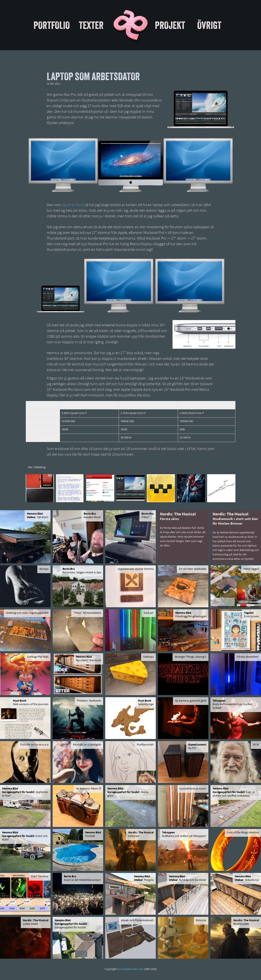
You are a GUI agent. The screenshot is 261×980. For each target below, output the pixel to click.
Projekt (170, 25)
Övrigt (209, 25)
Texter (91, 25)
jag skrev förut (73, 205)
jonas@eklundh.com (130, 969)
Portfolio (52, 25)
